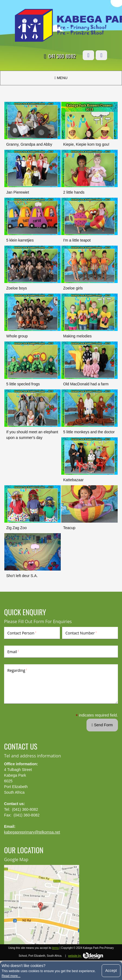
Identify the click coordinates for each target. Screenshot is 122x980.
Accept (111, 971)
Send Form (102, 725)
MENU (61, 78)
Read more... (11, 976)
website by (86, 956)
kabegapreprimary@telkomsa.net (32, 832)
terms (55, 948)
